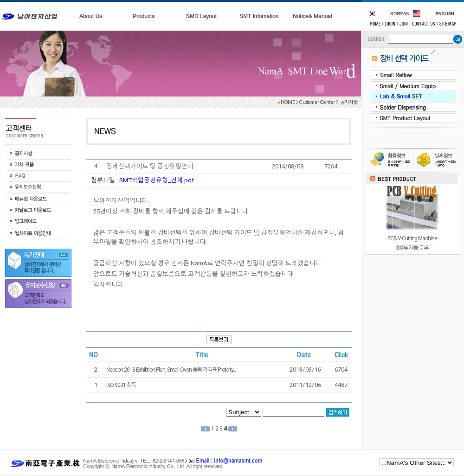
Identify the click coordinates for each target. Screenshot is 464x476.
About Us (91, 16)
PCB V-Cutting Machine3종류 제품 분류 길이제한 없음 (412, 248)
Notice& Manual (313, 16)
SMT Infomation (259, 16)
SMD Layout (201, 16)
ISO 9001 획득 (121, 385)
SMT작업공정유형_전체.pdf (157, 180)
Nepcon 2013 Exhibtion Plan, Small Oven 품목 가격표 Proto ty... (171, 370)
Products (144, 16)
